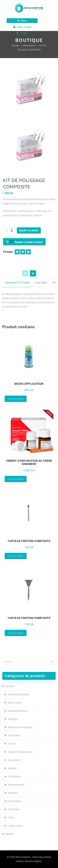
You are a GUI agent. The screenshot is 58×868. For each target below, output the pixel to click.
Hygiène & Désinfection (20, 752)
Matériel (12, 768)
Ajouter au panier (29, 230)
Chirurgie (13, 719)
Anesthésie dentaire (18, 694)
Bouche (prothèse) (18, 711)
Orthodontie (14, 777)
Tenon (11, 818)
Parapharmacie (16, 785)
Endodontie (14, 735)
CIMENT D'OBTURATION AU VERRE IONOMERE (29, 462)
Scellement (14, 809)
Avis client (41, 283)
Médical (10, 834)
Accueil (15, 46)
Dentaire (10, 686)
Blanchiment (15, 703)
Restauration (29, 46)
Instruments (14, 760)
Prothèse (13, 793)
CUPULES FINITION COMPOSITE (29, 541)
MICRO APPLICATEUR (29, 384)
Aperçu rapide (16, 399)
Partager (8, 252)
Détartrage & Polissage (20, 727)
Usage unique (15, 826)
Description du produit (17, 283)
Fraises (12, 744)
